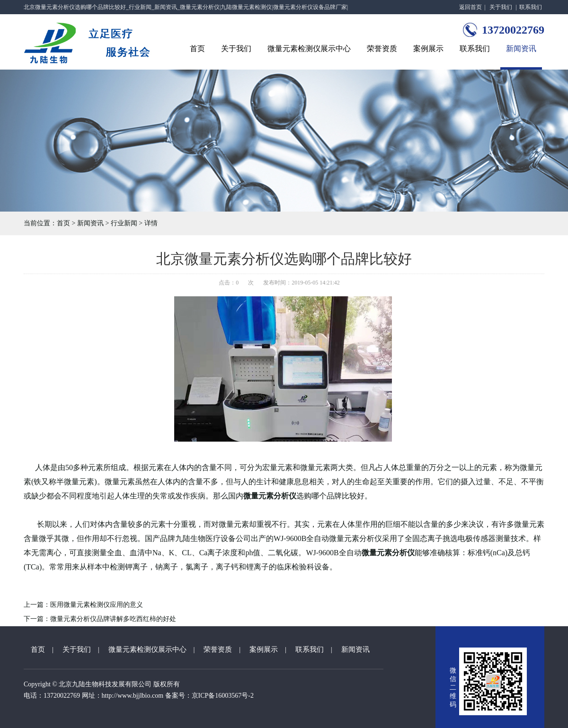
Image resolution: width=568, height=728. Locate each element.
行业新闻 (124, 223)
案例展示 (428, 49)
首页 (197, 49)
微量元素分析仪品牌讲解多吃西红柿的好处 (113, 619)
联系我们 (531, 7)
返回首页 (470, 7)
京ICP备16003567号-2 (223, 696)
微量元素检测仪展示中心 (309, 49)
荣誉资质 (382, 49)
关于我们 (501, 7)
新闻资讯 (521, 49)
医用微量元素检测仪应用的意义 (97, 605)
